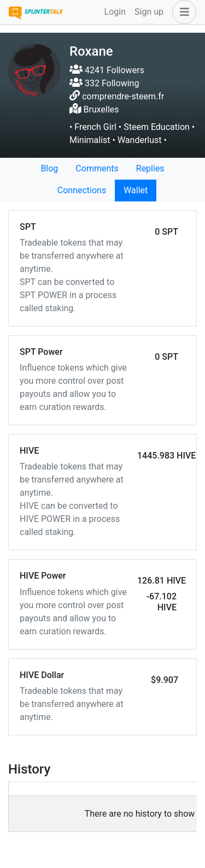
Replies (150, 168)
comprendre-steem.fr (123, 96)
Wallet (136, 190)
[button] (182, 12)
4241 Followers (107, 70)
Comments (97, 168)
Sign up (149, 12)
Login (115, 12)
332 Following (104, 83)
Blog (49, 168)
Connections (82, 190)
